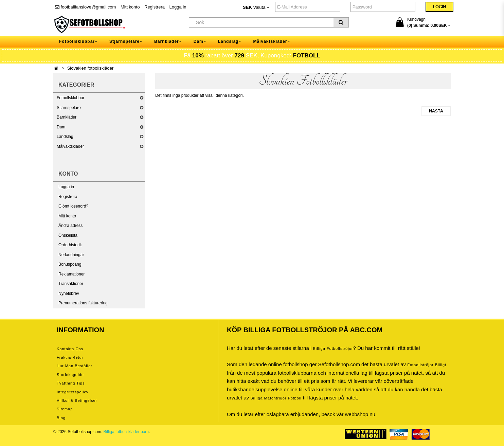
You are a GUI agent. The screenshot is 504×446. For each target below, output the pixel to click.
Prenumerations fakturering (83, 303)
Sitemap (65, 409)
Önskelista (68, 235)
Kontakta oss (70, 349)
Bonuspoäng (70, 264)
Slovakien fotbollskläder (91, 68)
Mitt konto (130, 7)
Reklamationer (71, 274)
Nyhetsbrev (69, 293)
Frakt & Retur (70, 357)
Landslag (65, 137)
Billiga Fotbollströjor (333, 349)
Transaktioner (71, 284)
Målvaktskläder (70, 146)
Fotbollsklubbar (70, 98)
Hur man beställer (75, 366)
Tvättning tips (71, 383)
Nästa (436, 111)
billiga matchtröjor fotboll (276, 398)
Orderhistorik (70, 245)
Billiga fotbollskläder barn (126, 432)
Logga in (178, 7)
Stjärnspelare (69, 108)
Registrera (155, 7)
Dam (61, 127)
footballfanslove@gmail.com (85, 7)
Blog (61, 418)
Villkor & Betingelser (77, 400)
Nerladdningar (71, 255)
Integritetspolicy (73, 392)
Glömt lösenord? (73, 206)
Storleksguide (70, 375)
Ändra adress (70, 226)
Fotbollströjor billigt (427, 365)
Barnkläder (67, 117)
